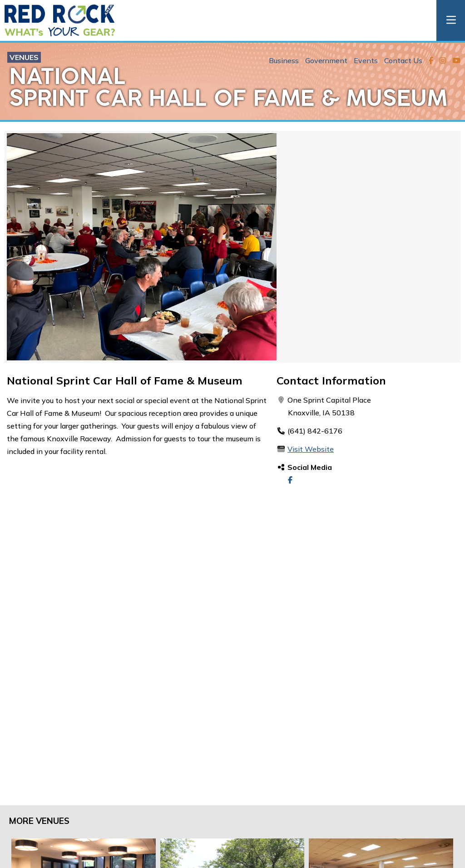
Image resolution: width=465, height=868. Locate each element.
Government (326, 60)
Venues (24, 57)
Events (366, 60)
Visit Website (311, 449)
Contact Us (403, 60)
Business (284, 60)
